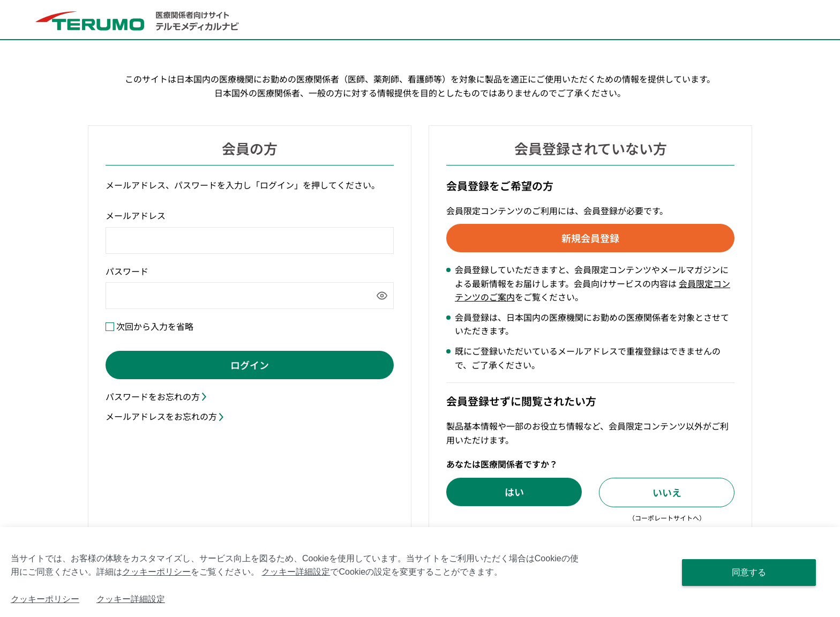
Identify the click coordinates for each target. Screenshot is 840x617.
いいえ (667, 492)
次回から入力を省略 (155, 326)
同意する (749, 572)
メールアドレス (136, 215)
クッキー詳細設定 (296, 572)
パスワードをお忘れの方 (156, 396)
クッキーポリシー (156, 572)
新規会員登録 (590, 238)
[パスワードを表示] (382, 296)
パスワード (127, 271)
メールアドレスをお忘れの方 (164, 416)
